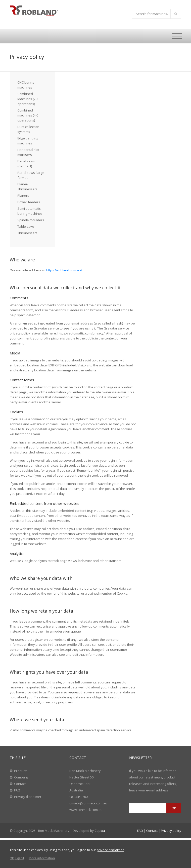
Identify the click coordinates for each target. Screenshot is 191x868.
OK (174, 808)
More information (42, 858)
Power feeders (29, 202)
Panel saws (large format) (31, 175)
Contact (20, 784)
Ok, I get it (17, 858)
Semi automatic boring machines (30, 211)
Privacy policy (171, 831)
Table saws (26, 226)
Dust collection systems (28, 129)
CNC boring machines (26, 85)
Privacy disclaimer (28, 797)
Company (21, 777)
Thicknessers (27, 233)
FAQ (17, 790)
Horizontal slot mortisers (28, 152)
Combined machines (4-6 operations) (28, 115)
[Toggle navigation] (178, 36)
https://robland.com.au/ (64, 270)
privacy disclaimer (110, 850)
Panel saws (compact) (26, 164)
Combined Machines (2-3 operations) (28, 99)
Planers (23, 196)
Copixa (100, 831)
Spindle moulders (31, 220)
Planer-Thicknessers (27, 187)
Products (21, 771)
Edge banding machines (28, 141)
